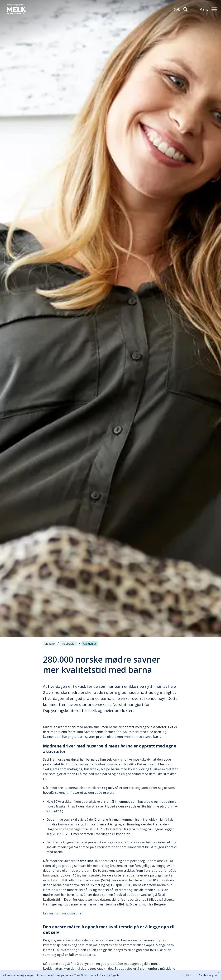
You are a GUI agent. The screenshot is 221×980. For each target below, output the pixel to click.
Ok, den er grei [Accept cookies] (208, 975)
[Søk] (181, 9)
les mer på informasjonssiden (55, 975)
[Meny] (208, 9)
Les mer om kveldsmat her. (63, 913)
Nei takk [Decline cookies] (186, 975)
